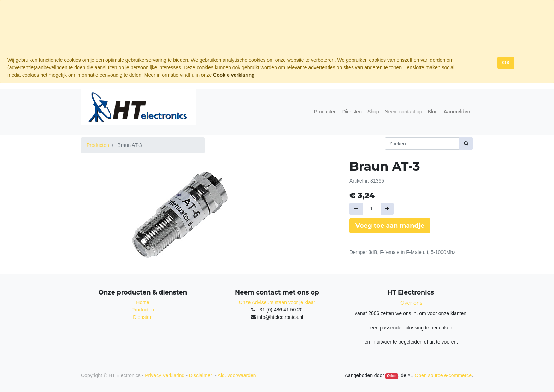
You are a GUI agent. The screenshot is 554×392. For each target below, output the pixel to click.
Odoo (392, 376)
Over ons (411, 303)
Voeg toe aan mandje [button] (390, 225)
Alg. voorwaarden (237, 375)
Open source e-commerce (443, 375)
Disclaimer (201, 375)
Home (143, 302)
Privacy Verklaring (165, 375)
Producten (98, 145)
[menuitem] (325, 112)
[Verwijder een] (356, 209)
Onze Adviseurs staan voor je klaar (277, 302)
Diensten (143, 317)
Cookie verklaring (234, 75)
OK (506, 63)
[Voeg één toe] (387, 209)
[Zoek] (466, 144)
